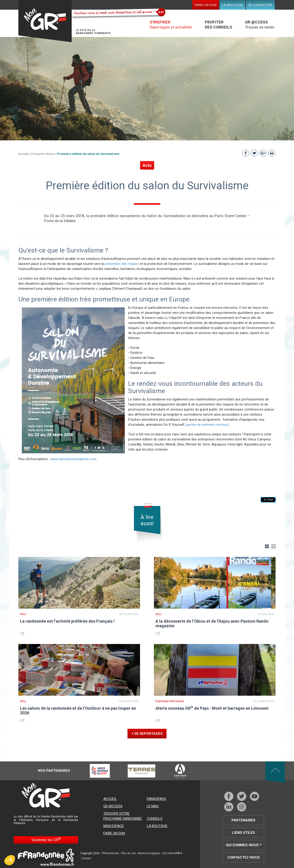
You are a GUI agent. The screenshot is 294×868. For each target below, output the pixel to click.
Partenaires (243, 820)
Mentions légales (149, 853)
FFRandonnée (110, 853)
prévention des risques (122, 264)
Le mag (153, 806)
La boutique (232, 5)
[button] (10, 860)
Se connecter (260, 5)
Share (23, 633)
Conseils (155, 819)
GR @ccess (113, 806)
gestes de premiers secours (207, 425)
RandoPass (156, 799)
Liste (274, 546)
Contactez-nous (244, 857)
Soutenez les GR (46, 840)
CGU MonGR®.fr (172, 853)
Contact (86, 858)
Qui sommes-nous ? (244, 845)
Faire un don (206, 5)
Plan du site (129, 853)
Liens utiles (244, 833)
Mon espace (114, 826)
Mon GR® (45, 21)
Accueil (23, 154)
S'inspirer (37, 154)
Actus (51, 154)
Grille (267, 546)
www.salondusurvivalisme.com (73, 459)
